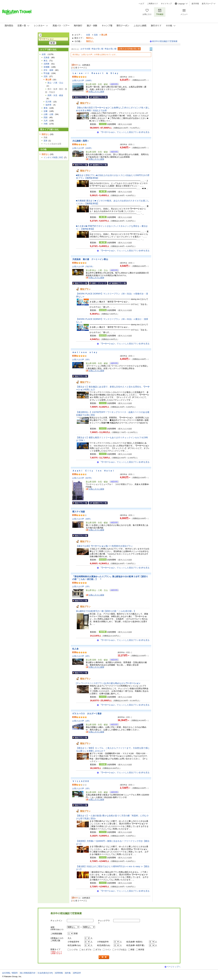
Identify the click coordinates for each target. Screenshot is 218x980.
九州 (46, 121)
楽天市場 (195, 4)
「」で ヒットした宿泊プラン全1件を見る (124, 132)
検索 (104, 957)
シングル (74, 950)
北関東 (46, 64)
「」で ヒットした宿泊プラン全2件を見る (124, 344)
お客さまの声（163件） (83, 148)
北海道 (46, 57)
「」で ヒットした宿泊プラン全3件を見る (124, 891)
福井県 (48, 105)
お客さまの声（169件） (83, 80)
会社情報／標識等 (10, 973)
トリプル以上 (121, 950)
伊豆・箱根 (48, 70)
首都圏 (46, 67)
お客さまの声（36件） (82, 519)
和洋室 (141, 950)
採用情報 (59, 973)
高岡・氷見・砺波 (55, 95)
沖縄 (46, 124)
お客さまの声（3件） (82, 788)
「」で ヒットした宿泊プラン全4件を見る (124, 462)
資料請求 (77, 973)
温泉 (46, 141)
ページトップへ (174, 967)
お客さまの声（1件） (82, 721)
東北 (46, 61)
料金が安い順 (98, 49)
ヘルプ (141, 4)
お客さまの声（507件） (83, 478)
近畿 (46, 111)
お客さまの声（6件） (82, 656)
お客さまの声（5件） (82, 360)
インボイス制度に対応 (53, 157)
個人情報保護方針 (28, 973)
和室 (133, 950)
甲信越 (46, 73)
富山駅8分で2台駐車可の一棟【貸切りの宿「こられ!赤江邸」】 (106, 611)
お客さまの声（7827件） (83, 267)
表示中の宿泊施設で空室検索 (165, 41)
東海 (46, 108)
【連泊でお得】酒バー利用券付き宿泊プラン (104, 546)
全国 (88, 35)
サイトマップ (166, 4)
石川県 (48, 102)
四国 (46, 117)
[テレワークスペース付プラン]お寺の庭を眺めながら (108, 683)
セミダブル (87, 950)
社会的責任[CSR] (45, 973)
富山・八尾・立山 (55, 83)
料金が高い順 (111, 49)
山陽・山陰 (48, 114)
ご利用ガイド (152, 4)
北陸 (96, 35)
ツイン (108, 950)
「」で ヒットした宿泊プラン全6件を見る (124, 251)
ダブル (98, 950)
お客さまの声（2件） (82, 586)
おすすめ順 (85, 49)
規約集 (68, 973)
